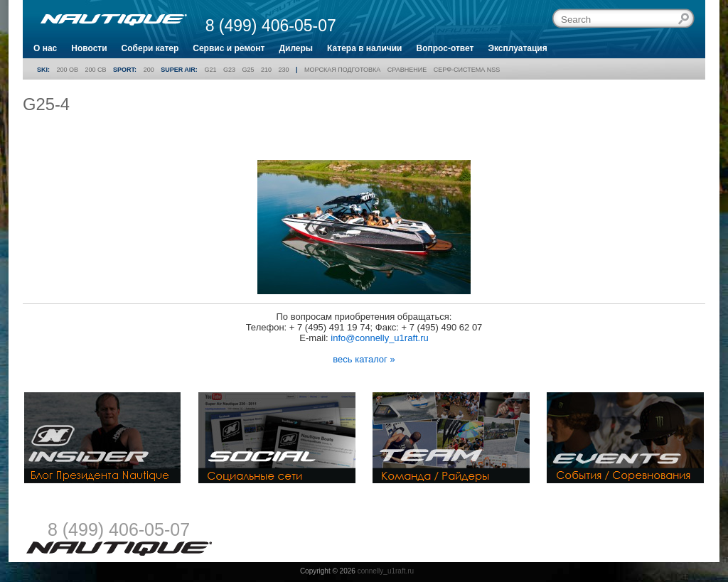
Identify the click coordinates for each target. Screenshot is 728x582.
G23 (229, 70)
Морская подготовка (342, 70)
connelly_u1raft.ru (386, 571)
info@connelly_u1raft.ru (380, 338)
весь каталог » (364, 359)
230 (284, 70)
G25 (248, 70)
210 (266, 70)
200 (149, 70)
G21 (210, 70)
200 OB (68, 70)
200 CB (96, 70)
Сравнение (407, 70)
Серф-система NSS (467, 70)
